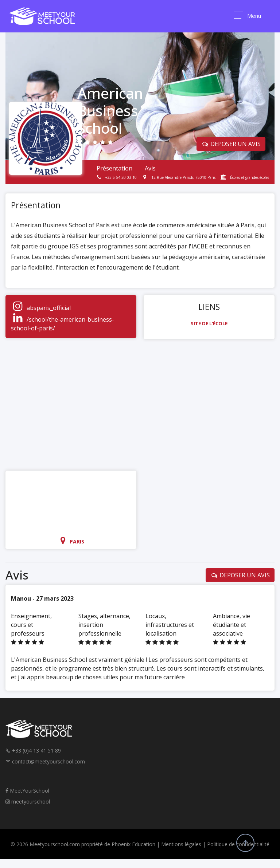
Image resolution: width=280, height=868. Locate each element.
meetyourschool (28, 802)
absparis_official (49, 308)
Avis (150, 168)
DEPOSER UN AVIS (231, 144)
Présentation (114, 168)
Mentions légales (181, 844)
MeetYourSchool (27, 791)
